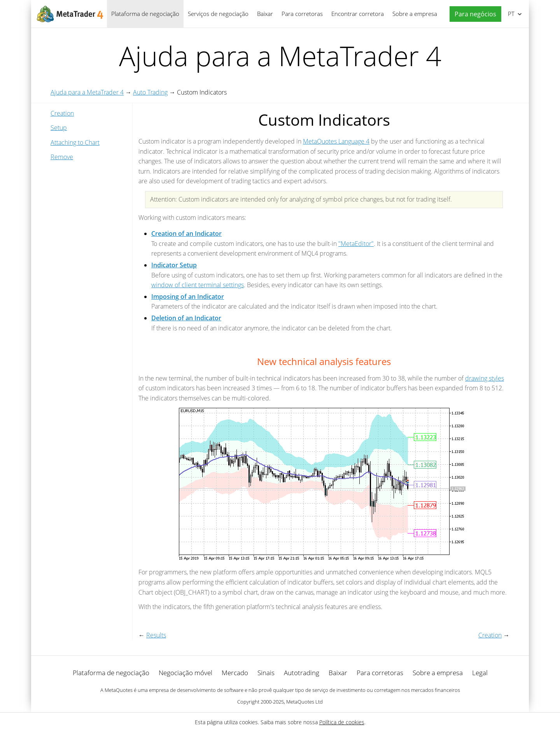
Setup (59, 128)
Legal (480, 673)
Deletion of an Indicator (186, 318)
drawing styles (485, 378)
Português (510, 14)
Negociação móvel (185, 673)
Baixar (265, 14)
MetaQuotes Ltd (304, 702)
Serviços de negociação (218, 14)
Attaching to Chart (75, 142)
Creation (62, 113)
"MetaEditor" (356, 244)
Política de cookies (342, 722)
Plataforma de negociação (145, 14)
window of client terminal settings (198, 285)
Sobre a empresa (415, 14)
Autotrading (302, 673)
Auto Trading (150, 92)
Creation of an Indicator (186, 233)
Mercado (235, 673)
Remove (62, 157)
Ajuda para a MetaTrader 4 (87, 92)
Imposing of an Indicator (188, 297)
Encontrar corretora (358, 14)
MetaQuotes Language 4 (336, 141)
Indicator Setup (174, 265)
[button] (473, 14)
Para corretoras (302, 14)
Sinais (266, 673)
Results (156, 635)
